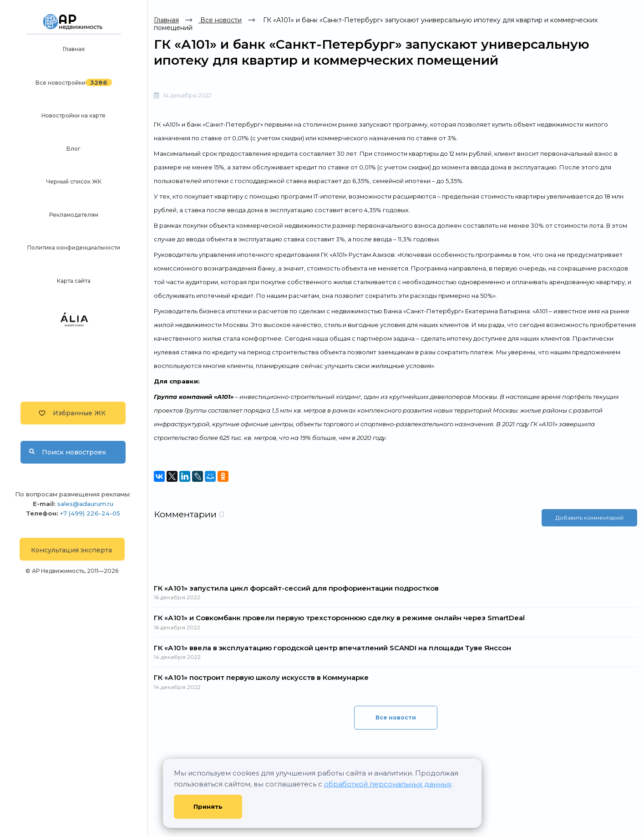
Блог (74, 149)
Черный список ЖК (74, 181)
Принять (208, 806)
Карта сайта (74, 281)
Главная (74, 49)
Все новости (220, 20)
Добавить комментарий (589, 518)
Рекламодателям (74, 215)
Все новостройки (61, 83)
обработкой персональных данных (388, 784)
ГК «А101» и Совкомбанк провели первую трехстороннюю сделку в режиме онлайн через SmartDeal (339, 618)
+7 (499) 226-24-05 (90, 513)
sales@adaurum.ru (85, 504)
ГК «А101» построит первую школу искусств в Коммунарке (261, 677)
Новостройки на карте (74, 115)
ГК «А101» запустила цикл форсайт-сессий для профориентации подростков (296, 588)
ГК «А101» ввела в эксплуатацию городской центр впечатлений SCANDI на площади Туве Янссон (332, 648)
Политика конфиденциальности (74, 248)
